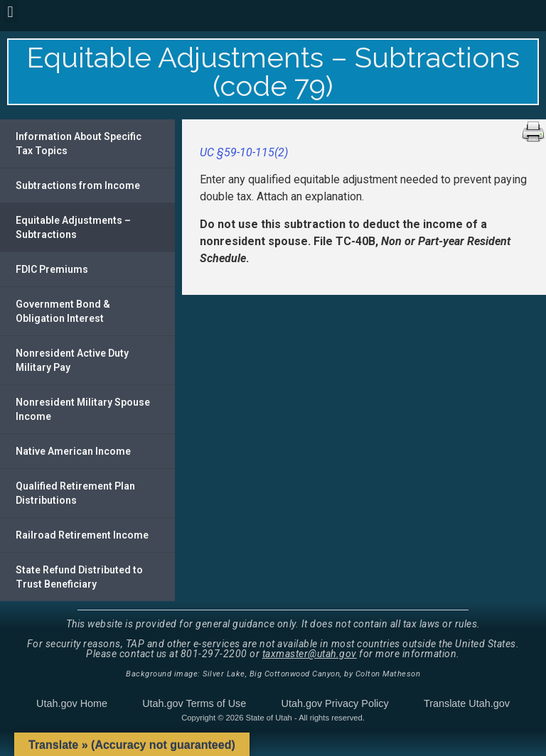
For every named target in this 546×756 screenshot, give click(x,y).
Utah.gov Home (72, 703)
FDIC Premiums (52, 269)
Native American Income (73, 451)
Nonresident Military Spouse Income (83, 409)
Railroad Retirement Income (82, 535)
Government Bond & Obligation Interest (63, 311)
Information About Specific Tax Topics (79, 144)
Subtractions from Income (78, 185)
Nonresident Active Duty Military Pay (72, 360)
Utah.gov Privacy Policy (335, 703)
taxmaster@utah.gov (310, 654)
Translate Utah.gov (467, 703)
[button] (10, 12)
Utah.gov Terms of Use (194, 703)
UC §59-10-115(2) (244, 152)
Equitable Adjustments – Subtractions (73, 227)
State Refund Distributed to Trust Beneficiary (79, 577)
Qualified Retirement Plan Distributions (75, 493)
